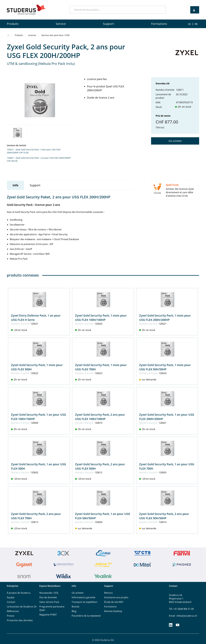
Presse (11, 616)
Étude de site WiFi (114, 602)
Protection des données (20, 620)
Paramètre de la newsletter (86, 616)
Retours (108, 593)
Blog (74, 611)
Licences (32, 35)
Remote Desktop (113, 611)
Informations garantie (83, 597)
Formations (110, 607)
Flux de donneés (48, 597)
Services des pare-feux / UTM (55, 35)
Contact (11, 602)
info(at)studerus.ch (187, 616)
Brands (76, 607)
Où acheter (175, 141)
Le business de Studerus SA (22, 607)
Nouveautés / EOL (49, 593)
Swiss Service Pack (49, 602)
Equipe (11, 597)
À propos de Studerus (19, 593)
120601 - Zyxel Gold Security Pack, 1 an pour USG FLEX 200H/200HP (39, 158)
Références (13, 611)
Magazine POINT (48, 615)
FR (196, 24)
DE (189, 24)
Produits (19, 35)
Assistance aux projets (116, 597)
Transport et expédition (84, 602)
